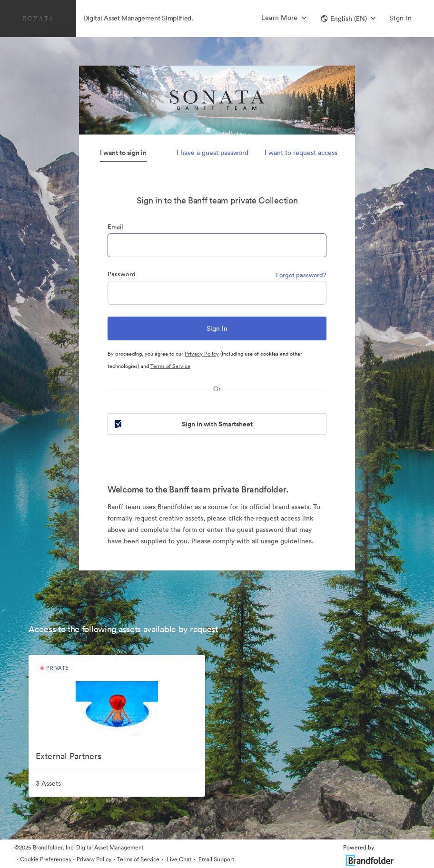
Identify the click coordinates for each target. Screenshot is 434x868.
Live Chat (178, 859)
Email (115, 227)
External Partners (69, 756)
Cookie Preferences (45, 859)
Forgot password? (301, 275)
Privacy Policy (202, 354)
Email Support (216, 859)
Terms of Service (170, 366)
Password (122, 274)
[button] (348, 19)
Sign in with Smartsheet (183, 424)
